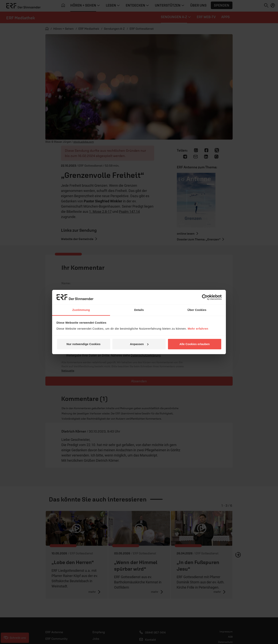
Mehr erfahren (198, 329)
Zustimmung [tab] (81, 310)
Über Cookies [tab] (197, 310)
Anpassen (139, 344)
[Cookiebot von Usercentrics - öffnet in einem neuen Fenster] (205, 297)
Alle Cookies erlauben (195, 344)
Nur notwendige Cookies (84, 344)
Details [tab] (139, 310)
